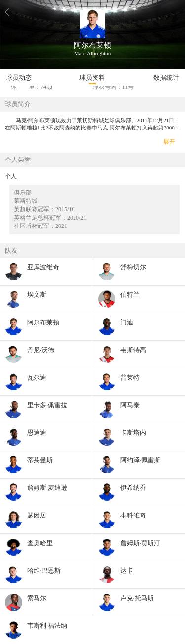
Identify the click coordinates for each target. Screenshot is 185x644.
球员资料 (92, 78)
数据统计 (166, 78)
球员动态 (19, 78)
